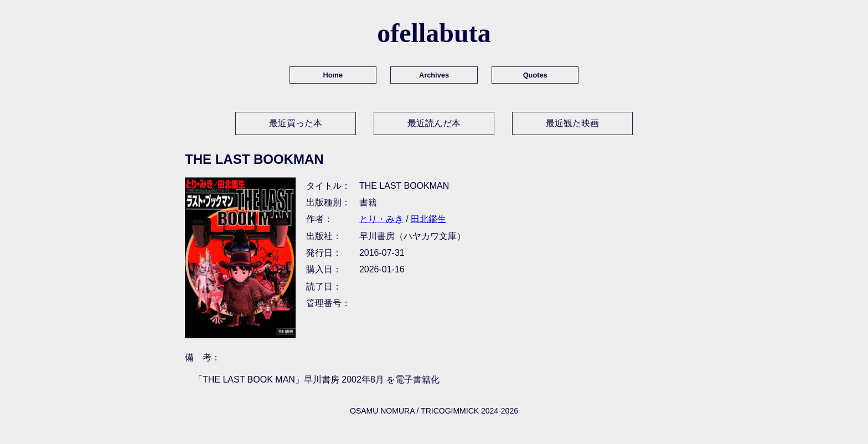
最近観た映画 (572, 123)
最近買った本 (296, 123)
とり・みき (381, 219)
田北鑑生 (428, 219)
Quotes (535, 75)
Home (333, 75)
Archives (434, 75)
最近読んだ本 (434, 123)
